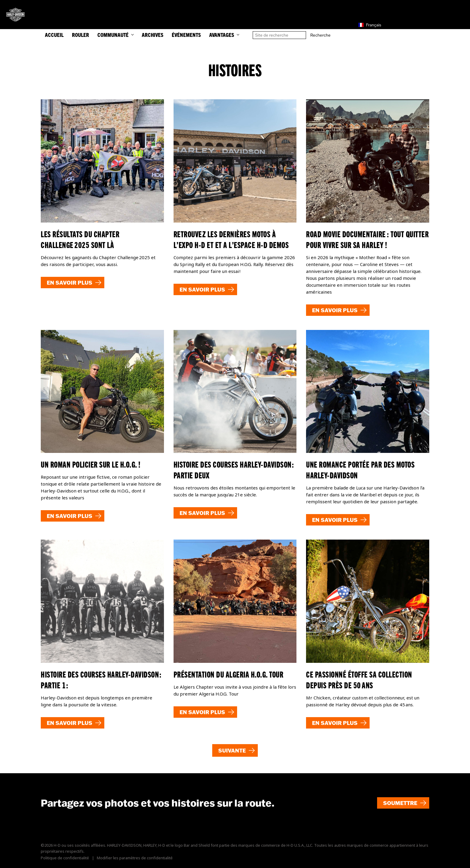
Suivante (232, 750)
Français (370, 25)
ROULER (80, 35)
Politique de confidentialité (65, 858)
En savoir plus (70, 283)
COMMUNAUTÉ (115, 35)
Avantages (224, 35)
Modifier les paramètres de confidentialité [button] (135, 858)
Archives (153, 35)
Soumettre (400, 803)
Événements (186, 35)
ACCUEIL (54, 35)
